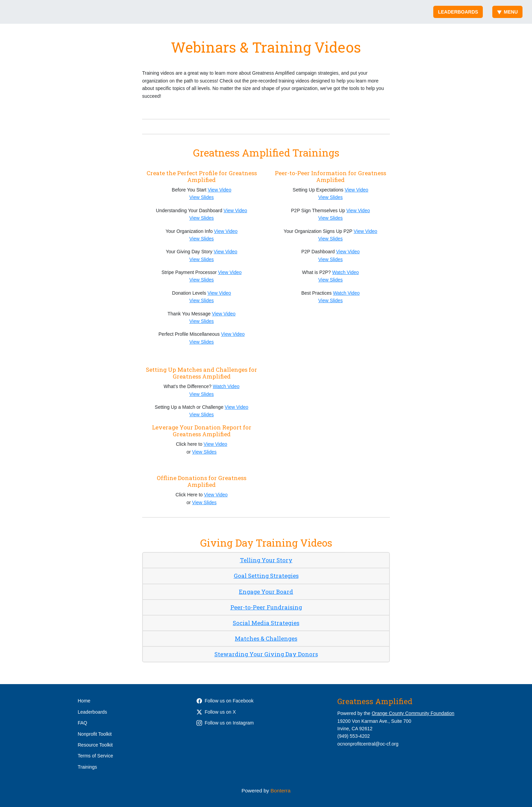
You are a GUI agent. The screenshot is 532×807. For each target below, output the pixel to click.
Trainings (87, 767)
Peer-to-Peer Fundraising (266, 607)
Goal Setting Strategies (266, 576)
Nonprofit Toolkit (95, 734)
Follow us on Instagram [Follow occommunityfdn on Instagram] (225, 723)
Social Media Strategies (266, 623)
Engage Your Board (266, 592)
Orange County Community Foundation (413, 713)
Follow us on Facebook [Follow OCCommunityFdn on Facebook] (225, 701)
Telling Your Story (266, 560)
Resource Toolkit (95, 745)
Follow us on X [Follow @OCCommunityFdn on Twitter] (216, 712)
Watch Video (346, 272)
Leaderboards (458, 12)
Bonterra (280, 791)
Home (84, 701)
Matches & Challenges (266, 638)
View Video (220, 190)
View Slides (202, 197)
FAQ (82, 723)
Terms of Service (95, 756)
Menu (507, 12)
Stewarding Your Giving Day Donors (266, 654)
